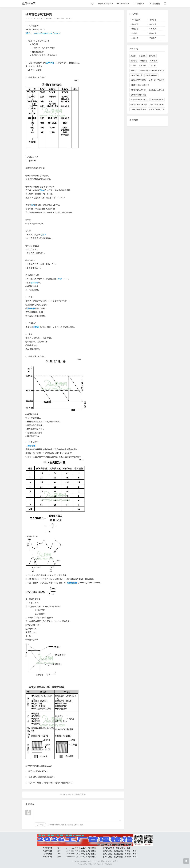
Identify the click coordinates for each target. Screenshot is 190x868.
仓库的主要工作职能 (138, 80)
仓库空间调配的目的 (138, 95)
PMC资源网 (136, 20)
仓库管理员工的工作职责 (140, 85)
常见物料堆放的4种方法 (139, 100)
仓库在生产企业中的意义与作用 (152, 70)
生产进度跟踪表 (158, 100)
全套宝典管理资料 (106, 4)
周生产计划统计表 (157, 104)
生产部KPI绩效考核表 (139, 104)
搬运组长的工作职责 (157, 90)
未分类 (133, 56)
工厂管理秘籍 (154, 4)
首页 (92, 4)
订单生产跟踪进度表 (138, 109)
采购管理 (135, 24)
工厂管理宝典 (139, 4)
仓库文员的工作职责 (138, 90)
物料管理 (60, 18)
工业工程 (135, 38)
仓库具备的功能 (151, 75)
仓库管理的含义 (136, 75)
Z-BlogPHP (92, 864)
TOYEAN (108, 864)
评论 (41, 825)
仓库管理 (153, 20)
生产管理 (153, 24)
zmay (30, 18)
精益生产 (153, 38)
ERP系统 (153, 29)
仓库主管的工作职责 (157, 80)
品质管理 (153, 33)
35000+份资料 (123, 4)
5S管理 (134, 33)
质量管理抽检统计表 (157, 109)
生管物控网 (29, 4)
